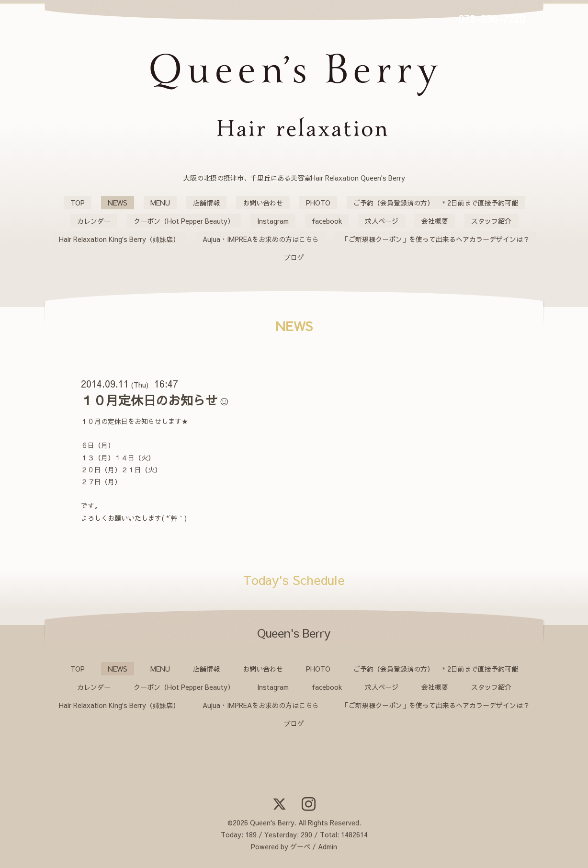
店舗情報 (206, 203)
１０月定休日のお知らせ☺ (156, 400)
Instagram (273, 221)
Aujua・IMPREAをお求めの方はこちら (261, 239)
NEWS (118, 203)
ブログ (294, 257)
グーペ (300, 846)
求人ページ (382, 221)
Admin (328, 846)
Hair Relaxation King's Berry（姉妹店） (119, 239)
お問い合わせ (263, 203)
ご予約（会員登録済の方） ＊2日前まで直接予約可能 (436, 203)
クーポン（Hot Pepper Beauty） (184, 221)
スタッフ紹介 (491, 221)
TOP (78, 203)
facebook (327, 221)
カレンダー (94, 221)
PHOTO (318, 203)
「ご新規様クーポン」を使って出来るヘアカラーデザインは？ (436, 239)
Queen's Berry (272, 822)
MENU (160, 203)
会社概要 (435, 221)
